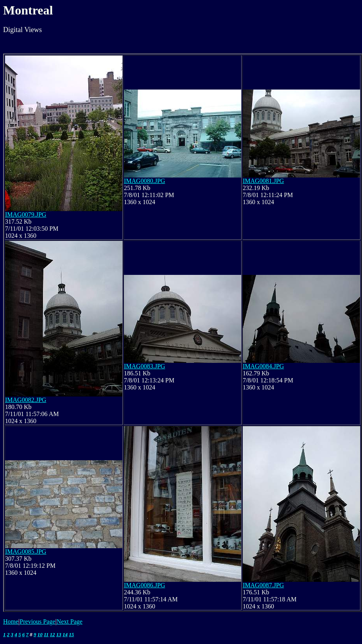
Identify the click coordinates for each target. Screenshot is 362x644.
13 (59, 634)
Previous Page (37, 622)
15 (71, 634)
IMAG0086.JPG (144, 585)
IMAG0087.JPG (263, 585)
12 (53, 634)
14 (65, 634)
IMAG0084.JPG (263, 366)
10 (40, 634)
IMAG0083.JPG (144, 366)
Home (11, 622)
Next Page (70, 622)
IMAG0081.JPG (263, 181)
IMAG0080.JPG (144, 181)
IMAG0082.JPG (26, 400)
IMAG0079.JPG (26, 214)
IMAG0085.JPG (26, 552)
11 (46, 634)
